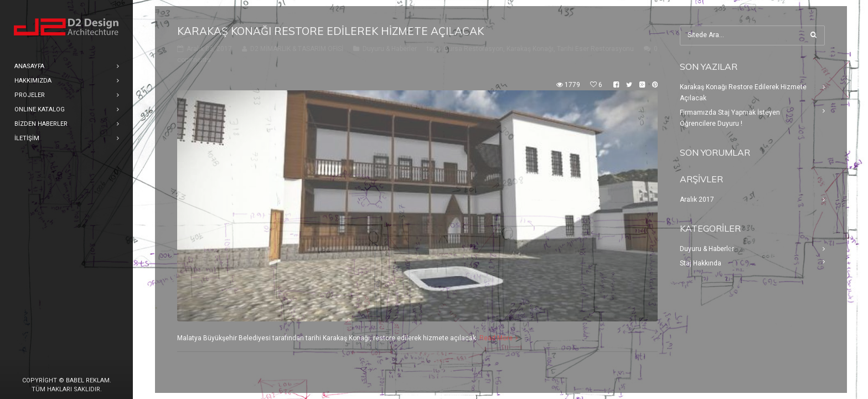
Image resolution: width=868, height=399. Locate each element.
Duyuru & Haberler (390, 49)
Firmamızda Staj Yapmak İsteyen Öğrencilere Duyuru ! (730, 118)
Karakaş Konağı (530, 49)
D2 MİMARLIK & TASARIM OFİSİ (297, 49)
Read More (496, 338)
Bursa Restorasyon (474, 49)
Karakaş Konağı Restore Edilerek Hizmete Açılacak (330, 31)
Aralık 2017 (697, 199)
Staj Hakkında (701, 263)
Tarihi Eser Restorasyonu (595, 49)
